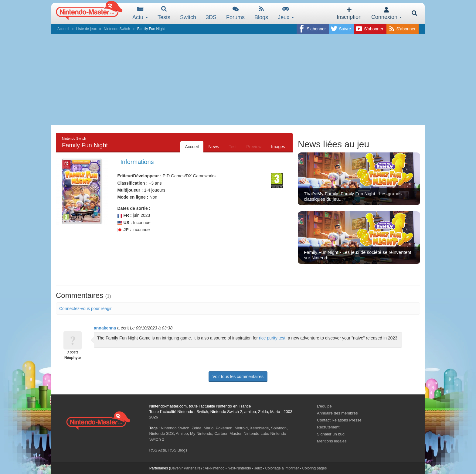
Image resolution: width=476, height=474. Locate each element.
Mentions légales (332, 441)
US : (125, 223)
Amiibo (182, 433)
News (214, 147)
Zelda (197, 428)
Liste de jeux (86, 29)
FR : (125, 215)
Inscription (349, 14)
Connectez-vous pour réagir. (86, 309)
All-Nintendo (214, 468)
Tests (164, 13)
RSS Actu (158, 450)
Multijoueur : (130, 190)
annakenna (105, 328)
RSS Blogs (178, 450)
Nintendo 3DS (162, 433)
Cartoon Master (228, 433)
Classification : (133, 183)
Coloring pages (314, 468)
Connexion (387, 14)
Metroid (241, 428)
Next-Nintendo (239, 468)
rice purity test (272, 338)
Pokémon (224, 428)
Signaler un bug (331, 434)
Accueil (63, 29)
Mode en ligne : (133, 197)
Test (233, 147)
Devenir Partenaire (185, 468)
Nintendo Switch (117, 29)
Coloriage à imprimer (282, 468)
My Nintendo (201, 433)
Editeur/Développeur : (139, 176)
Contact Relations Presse (339, 420)
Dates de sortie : (134, 208)
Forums (235, 13)
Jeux (286, 13)
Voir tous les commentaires (238, 377)
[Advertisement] (238, 80)
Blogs (261, 13)
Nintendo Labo (256, 433)
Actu (140, 13)
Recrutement (328, 427)
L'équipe (324, 406)
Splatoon (279, 428)
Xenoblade (259, 428)
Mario (209, 428)
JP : (124, 230)
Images (278, 147)
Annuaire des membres (337, 413)
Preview (254, 147)
